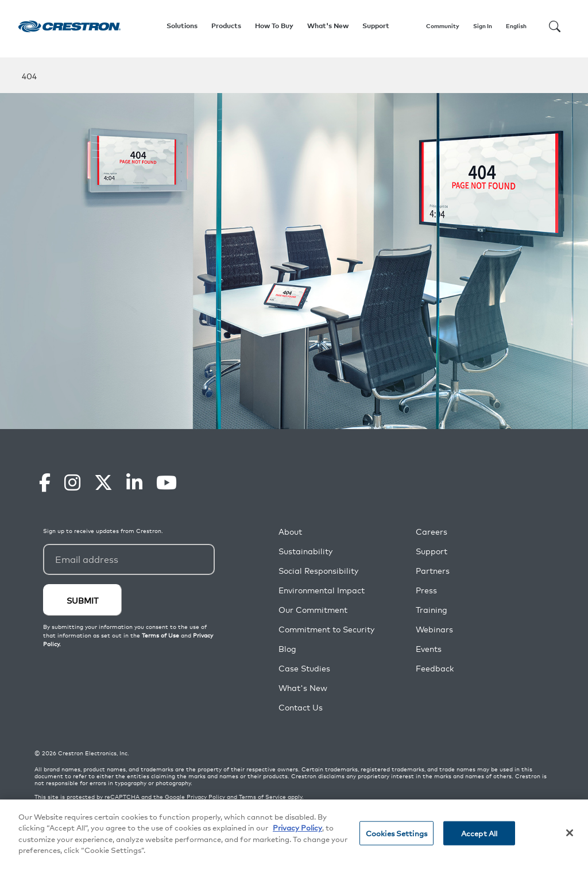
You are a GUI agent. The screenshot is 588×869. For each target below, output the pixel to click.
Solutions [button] (182, 26)
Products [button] (226, 26)
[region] (294, 834)
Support (432, 551)
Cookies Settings (396, 833)
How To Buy (274, 26)
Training (432, 610)
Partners (433, 571)
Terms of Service (262, 797)
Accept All (479, 833)
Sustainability (305, 551)
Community (443, 26)
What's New (328, 26)
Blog (287, 649)
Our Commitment (313, 610)
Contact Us (301, 707)
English (516, 26)
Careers (432, 532)
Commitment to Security (326, 629)
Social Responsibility (318, 571)
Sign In (483, 26)
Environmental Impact (322, 590)
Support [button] (376, 26)
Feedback (435, 668)
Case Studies (304, 668)
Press (426, 590)
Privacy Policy (206, 797)
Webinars (434, 629)
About (290, 532)
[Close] (570, 833)
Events (429, 649)
